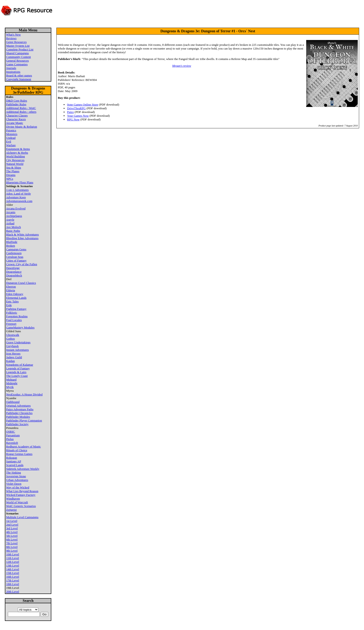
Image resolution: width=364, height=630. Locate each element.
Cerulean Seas (15, 257)
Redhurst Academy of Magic (23, 446)
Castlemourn (14, 253)
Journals (11, 68)
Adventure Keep (16, 197)
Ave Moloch (13, 227)
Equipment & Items (18, 149)
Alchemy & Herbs (17, 153)
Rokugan (11, 458)
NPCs (10, 179)
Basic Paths (13, 231)
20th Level (13, 592)
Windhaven (13, 499)
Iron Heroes (13, 353)
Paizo (70, 112)
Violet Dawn (14, 484)
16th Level (13, 577)
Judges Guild (14, 357)
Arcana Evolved (16, 208)
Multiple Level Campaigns (22, 517)
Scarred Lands (15, 465)
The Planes (13, 171)
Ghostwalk (13, 335)
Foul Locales (14, 320)
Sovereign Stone (16, 476)
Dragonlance (14, 272)
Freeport (11, 324)
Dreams (11, 175)
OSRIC (10, 432)
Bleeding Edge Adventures (22, 238)
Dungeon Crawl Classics (21, 283)
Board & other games (19, 75)
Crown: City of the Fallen (22, 264)
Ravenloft (12, 443)
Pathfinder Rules (16, 104)
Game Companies (17, 64)
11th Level (12, 558)
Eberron (11, 287)
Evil (9, 141)
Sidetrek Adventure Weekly (23, 469)
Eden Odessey (15, 294)
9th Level (12, 551)
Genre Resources (16, 42)
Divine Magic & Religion (21, 127)
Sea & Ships (13, 167)
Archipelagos (14, 216)
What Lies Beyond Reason (22, 491)
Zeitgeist (11, 510)
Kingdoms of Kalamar (19, 365)
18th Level (13, 584)
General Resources (17, 61)
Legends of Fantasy (18, 368)
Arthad (10, 223)
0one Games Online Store (83, 104)
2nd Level (12, 525)
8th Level (12, 547)
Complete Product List (20, 49)
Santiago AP (14, 461)
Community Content (18, 57)
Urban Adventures (17, 480)
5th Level (12, 536)
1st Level (12, 521)
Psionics (11, 130)
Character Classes (17, 115)
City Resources (15, 160)
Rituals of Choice (17, 450)
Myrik (10, 387)
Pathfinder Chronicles (19, 413)
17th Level (13, 580)
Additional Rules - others (21, 112)
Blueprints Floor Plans (20, 182)
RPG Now (73, 119)
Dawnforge (13, 268)
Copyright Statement (19, 79)
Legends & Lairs (16, 372)
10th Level (13, 554)
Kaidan (10, 361)
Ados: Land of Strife (18, 194)
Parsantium (13, 435)
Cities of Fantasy (16, 260)
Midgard (11, 380)
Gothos (10, 339)
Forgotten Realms (17, 316)
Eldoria (10, 290)
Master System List (18, 46)
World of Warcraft (17, 502)
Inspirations (13, 72)
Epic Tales (12, 301)
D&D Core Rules (16, 101)
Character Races (16, 119)
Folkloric (12, 313)
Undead (11, 138)
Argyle (10, 220)
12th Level (13, 562)
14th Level (13, 569)
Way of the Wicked (18, 487)
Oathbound (13, 402)
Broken (10, 246)
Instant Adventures (17, 350)
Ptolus (10, 439)
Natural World (15, 164)
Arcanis (11, 212)
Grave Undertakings (18, 342)
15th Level (13, 573)
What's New (13, 35)
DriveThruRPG (76, 108)
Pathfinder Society (17, 424)
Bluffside (12, 242)
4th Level (12, 532)
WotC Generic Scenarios (21, 506)
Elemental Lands (16, 298)
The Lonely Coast (17, 376)
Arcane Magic (15, 123)
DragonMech (14, 275)
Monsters (12, 134)
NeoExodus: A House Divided (24, 394)
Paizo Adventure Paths (20, 409)
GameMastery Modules (20, 327)
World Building (15, 156)
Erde (9, 305)
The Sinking (13, 472)
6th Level (12, 539)
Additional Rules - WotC (21, 108)
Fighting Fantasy (16, 309)
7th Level (12, 543)
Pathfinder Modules (18, 417)
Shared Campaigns (17, 53)
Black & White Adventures (22, 234)
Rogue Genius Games (19, 454)
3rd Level (12, 528)
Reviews (11, 38)
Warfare (11, 145)
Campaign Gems (16, 249)
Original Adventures (18, 406)
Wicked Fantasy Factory (21, 495)
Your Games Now (78, 116)
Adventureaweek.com (19, 201)
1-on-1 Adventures (17, 190)
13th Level (13, 565)
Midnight (12, 383)
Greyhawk (12, 346)
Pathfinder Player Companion (24, 420)
